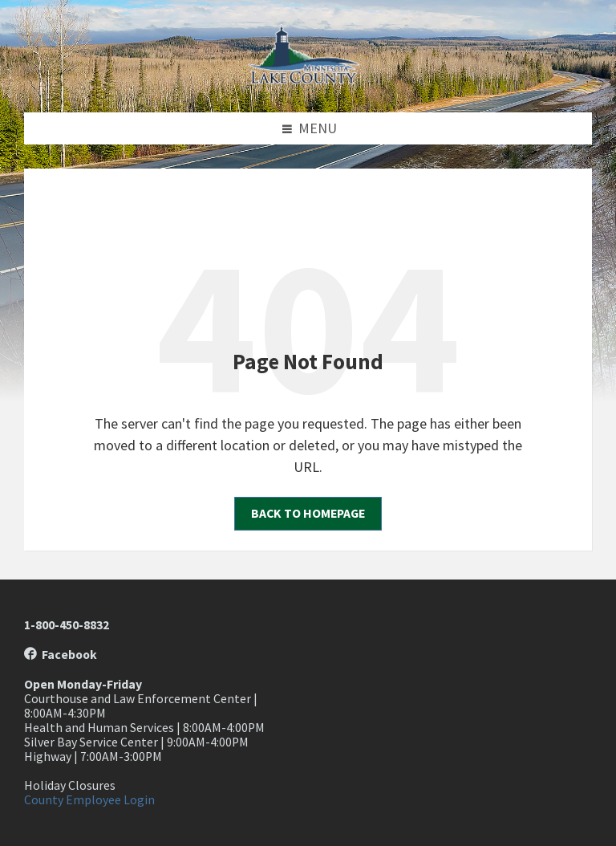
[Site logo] (308, 79)
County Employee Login (89, 800)
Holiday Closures (70, 785)
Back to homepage (308, 513)
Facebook (61, 655)
